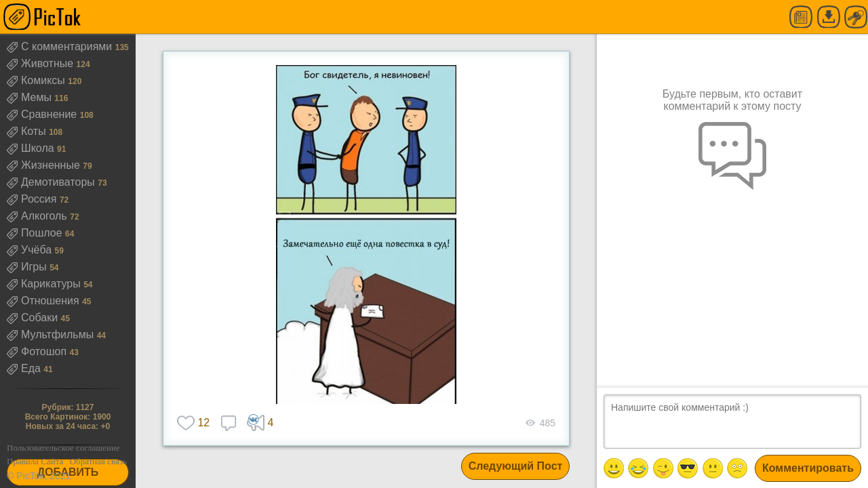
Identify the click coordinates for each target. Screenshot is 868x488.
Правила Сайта (35, 461)
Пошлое (36, 233)
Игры (28, 267)
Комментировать (808, 468)
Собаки (34, 318)
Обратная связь (98, 461)
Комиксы (37, 80)
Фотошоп (38, 351)
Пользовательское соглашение (63, 448)
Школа (32, 148)
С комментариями (61, 46)
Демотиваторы (52, 182)
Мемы (31, 97)
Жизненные (45, 165)
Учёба (31, 250)
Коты (28, 131)
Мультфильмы (52, 334)
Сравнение (43, 114)
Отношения (44, 301)
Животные (42, 63)
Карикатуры (45, 284)
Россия (33, 199)
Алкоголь (38, 216)
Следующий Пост (516, 466)
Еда (25, 368)
